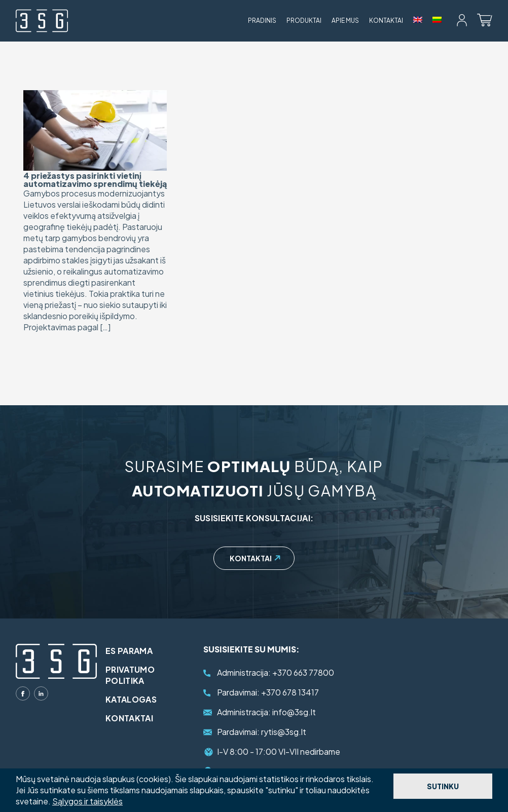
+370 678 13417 (268, 692)
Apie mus (345, 21)
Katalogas (138, 699)
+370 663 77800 (276, 672)
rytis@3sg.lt (262, 732)
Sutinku (443, 786)
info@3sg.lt (266, 712)
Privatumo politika (137, 675)
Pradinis (262, 21)
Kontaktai (386, 21)
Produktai (304, 21)
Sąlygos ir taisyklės (87, 801)
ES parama (136, 651)
